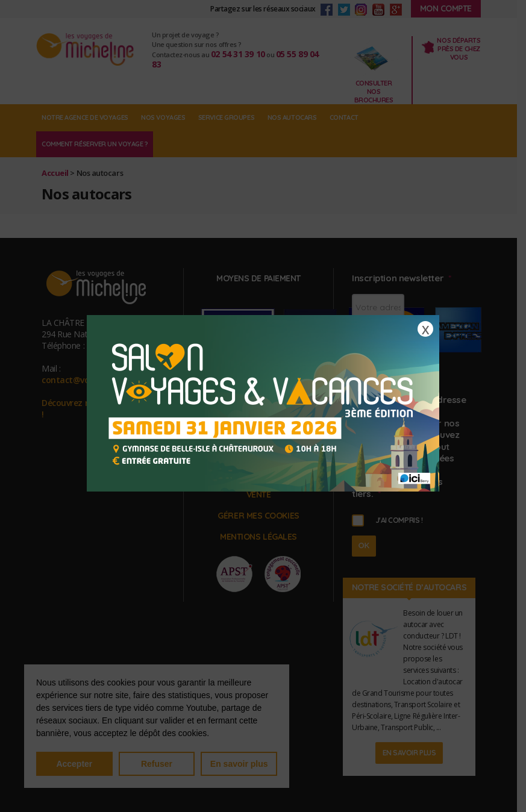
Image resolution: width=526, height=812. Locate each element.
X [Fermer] (425, 329)
